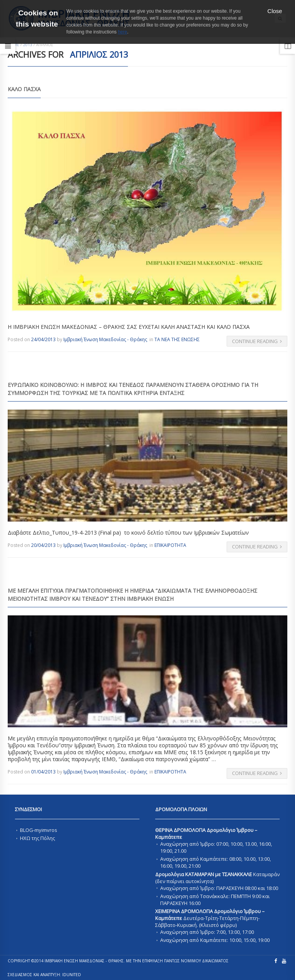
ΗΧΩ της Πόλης (37, 838)
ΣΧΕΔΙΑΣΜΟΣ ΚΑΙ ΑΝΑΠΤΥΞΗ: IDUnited (44, 975)
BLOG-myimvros (39, 830)
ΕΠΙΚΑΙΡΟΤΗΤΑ (170, 545)
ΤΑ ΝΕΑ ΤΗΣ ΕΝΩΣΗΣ (177, 339)
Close (275, 11)
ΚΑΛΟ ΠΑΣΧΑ (24, 89)
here (123, 32)
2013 (28, 45)
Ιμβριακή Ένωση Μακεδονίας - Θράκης (105, 339)
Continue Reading (257, 341)
